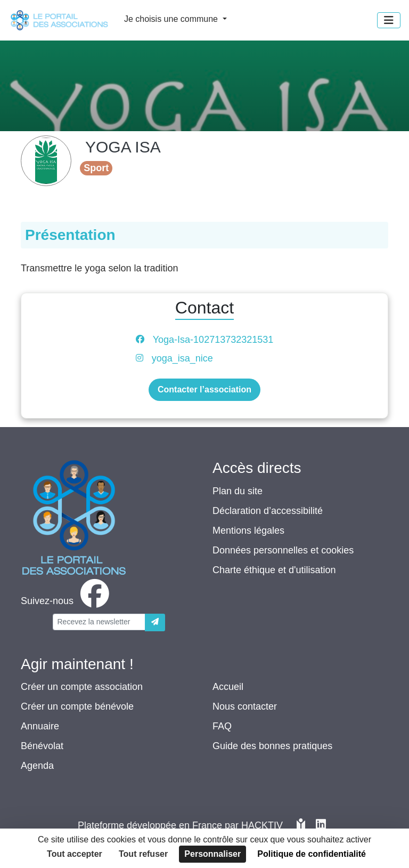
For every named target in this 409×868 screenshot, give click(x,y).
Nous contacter (245, 706)
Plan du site (238, 491)
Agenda (37, 766)
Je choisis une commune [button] (172, 19)
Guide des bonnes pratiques (272, 746)
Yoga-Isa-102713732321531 (213, 340)
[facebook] (67, 601)
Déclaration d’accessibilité (268, 511)
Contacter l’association (204, 389)
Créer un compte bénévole (77, 706)
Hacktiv (262, 825)
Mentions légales (248, 531)
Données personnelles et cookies (283, 550)
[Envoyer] (155, 622)
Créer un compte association (82, 687)
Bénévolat (42, 746)
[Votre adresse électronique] (99, 622)
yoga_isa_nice (182, 358)
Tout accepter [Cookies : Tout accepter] (75, 854)
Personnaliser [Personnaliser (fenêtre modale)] (212, 854)
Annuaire (40, 726)
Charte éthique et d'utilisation (274, 570)
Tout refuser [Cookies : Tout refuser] (143, 854)
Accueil (228, 687)
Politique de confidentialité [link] (312, 854)
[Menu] (389, 20)
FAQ (222, 726)
